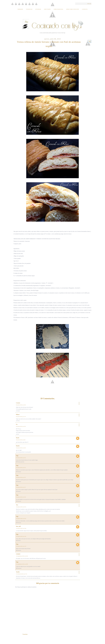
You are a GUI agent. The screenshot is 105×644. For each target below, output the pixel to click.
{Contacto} (85, 9)
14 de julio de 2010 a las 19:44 (21, 528)
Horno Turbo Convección (73, 9)
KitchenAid (38, 9)
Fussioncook (29, 9)
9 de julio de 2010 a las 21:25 (21, 477)
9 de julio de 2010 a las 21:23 (21, 468)
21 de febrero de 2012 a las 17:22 (21, 574)
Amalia (18, 572)
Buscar (89, 4)
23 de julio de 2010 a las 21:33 (21, 546)
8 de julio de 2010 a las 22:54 (21, 426)
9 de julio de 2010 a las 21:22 (21, 458)
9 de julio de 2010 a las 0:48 (21, 440)
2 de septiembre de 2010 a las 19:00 (22, 564)
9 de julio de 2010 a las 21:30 (21, 497)
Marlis (18, 438)
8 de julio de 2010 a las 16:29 (21, 405)
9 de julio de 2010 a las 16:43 (21, 448)
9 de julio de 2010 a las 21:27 (21, 487)
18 (89, 41)
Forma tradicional (58, 9)
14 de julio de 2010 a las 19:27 (21, 519)
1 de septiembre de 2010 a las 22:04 (22, 556)
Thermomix (20, 9)
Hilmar (18, 415)
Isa (17, 424)
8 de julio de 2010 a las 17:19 (21, 417)
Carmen (18, 403)
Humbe (18, 446)
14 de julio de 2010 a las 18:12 (21, 507)
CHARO (18, 554)
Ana (17, 505)
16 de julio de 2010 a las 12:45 (21, 536)
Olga (17, 456)
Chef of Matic (47, 9)
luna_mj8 (18, 526)
